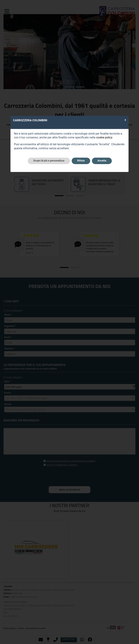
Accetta (102, 161)
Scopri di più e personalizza (49, 161)
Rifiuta (81, 161)
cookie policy (104, 137)
